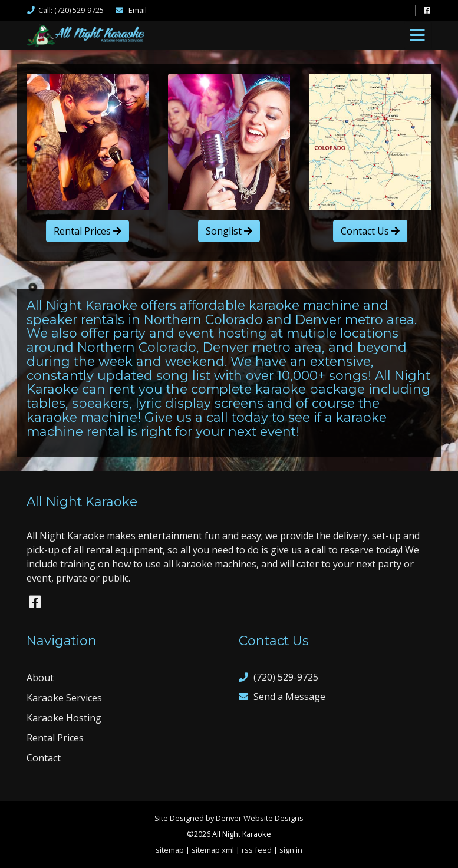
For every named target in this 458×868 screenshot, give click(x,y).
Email (131, 10)
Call (65, 10)
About (40, 678)
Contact (44, 758)
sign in (291, 850)
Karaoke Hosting (64, 718)
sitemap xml (213, 850)
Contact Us (370, 231)
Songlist (229, 231)
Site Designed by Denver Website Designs (229, 818)
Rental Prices (88, 231)
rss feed (257, 850)
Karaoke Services (64, 698)
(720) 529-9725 (279, 677)
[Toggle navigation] (418, 35)
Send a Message (282, 697)
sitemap (170, 850)
